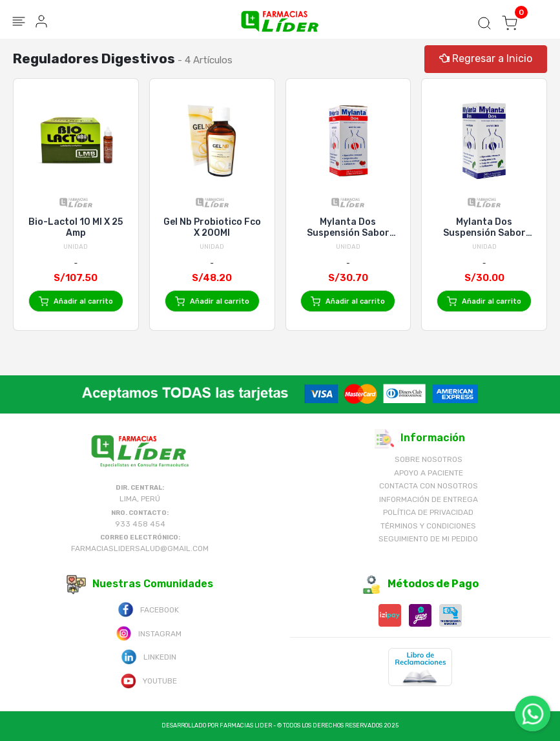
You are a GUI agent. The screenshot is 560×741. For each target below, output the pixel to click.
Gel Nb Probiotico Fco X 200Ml (212, 227)
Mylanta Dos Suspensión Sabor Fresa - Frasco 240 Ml (348, 227)
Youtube (149, 680)
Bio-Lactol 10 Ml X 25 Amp (76, 227)
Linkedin (149, 656)
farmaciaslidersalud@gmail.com (140, 548)
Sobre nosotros (429, 459)
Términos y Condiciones (428, 526)
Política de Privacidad (428, 512)
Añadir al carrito (76, 301)
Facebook (148, 609)
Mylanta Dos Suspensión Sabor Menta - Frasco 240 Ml (484, 227)
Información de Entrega (429, 499)
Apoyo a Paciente (429, 473)
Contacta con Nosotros (429, 486)
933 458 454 (140, 524)
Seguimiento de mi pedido (428, 539)
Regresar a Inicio (486, 58)
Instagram (149, 633)
